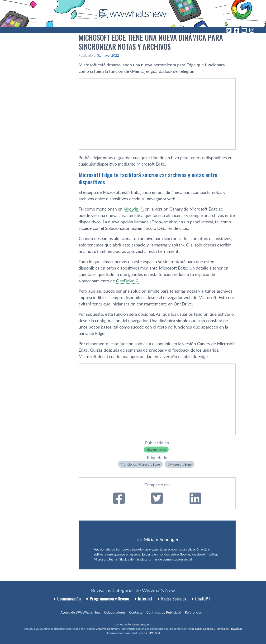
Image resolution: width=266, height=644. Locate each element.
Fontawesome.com (139, 624)
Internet (145, 599)
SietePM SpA (152, 633)
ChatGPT (203, 599)
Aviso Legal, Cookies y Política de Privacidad (215, 629)
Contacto (136, 612)
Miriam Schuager (161, 539)
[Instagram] (252, 30)
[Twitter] (229, 30)
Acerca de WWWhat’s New (80, 612)
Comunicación (69, 599)
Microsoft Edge (180, 464)
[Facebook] (237, 30)
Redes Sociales (174, 599)
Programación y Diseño (109, 599)
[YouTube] (244, 30)
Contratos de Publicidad (164, 612)
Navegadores (156, 450)
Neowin (131, 209)
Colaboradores (115, 612)
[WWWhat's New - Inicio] (133, 14)
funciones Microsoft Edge (141, 464)
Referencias (193, 612)
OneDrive (125, 281)
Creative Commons (108, 629)
